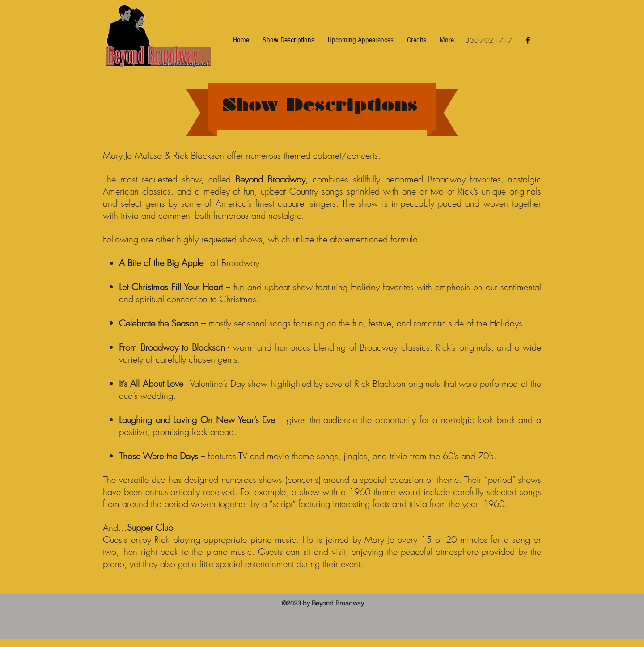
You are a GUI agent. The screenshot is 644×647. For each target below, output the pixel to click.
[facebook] (528, 40)
